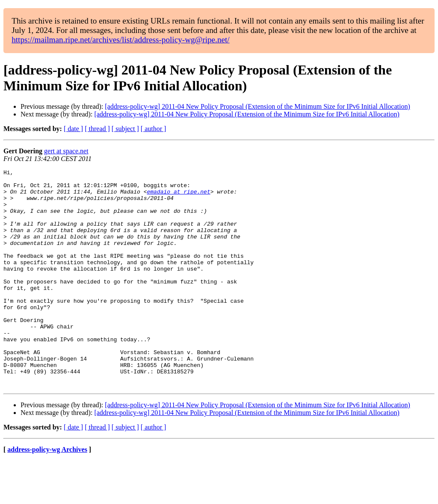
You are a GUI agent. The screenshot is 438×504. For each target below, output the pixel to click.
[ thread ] (97, 129)
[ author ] (154, 129)
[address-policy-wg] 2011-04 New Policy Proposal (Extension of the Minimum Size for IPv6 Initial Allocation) (257, 106)
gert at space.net (66, 151)
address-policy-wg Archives (47, 493)
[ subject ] (125, 129)
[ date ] (73, 129)
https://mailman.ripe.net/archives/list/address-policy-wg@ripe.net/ (121, 40)
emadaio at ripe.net (178, 197)
